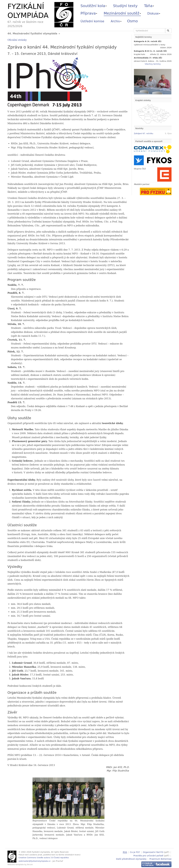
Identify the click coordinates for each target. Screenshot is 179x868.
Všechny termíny (153, 64)
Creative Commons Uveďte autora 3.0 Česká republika (44, 858)
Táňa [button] (149, 6)
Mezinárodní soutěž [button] (122, 13)
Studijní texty (125, 6)
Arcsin (30, 864)
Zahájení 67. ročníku (144, 133)
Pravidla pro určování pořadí (148, 855)
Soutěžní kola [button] (94, 6)
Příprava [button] (89, 13)
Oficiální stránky (17, 40)
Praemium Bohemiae (160, 858)
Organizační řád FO (153, 852)
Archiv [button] (116, 21)
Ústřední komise (92, 21)
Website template (16, 864)
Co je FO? (135, 852)
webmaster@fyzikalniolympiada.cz (35, 861)
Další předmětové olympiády (131, 858)
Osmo (133, 21)
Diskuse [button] (154, 14)
